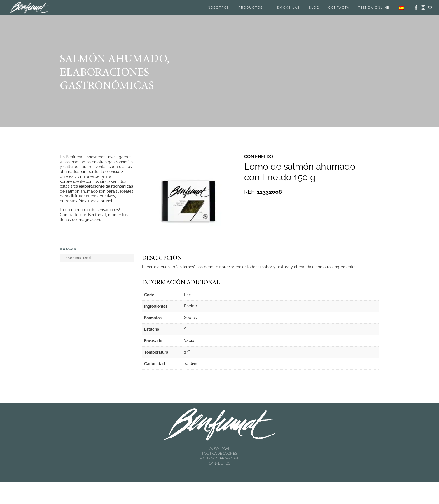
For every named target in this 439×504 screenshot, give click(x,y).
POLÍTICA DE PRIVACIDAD (219, 458)
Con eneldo (259, 157)
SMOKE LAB (288, 8)
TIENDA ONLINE (374, 8)
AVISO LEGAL (220, 449)
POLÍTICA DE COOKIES (220, 454)
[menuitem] (401, 8)
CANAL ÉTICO (220, 463)
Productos (251, 8)
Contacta (339, 8)
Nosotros (219, 8)
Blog (314, 8)
